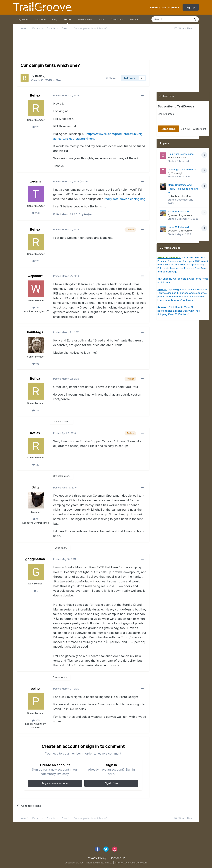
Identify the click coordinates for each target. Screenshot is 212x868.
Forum (68, 21)
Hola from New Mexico (181, 154)
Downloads (117, 19)
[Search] (171, 19)
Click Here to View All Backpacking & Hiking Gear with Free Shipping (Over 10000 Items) (179, 311)
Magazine (22, 19)
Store (101, 19)
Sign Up (191, 7)
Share (111, 78)
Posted (66, 95)
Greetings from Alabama (182, 169)
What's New (85, 19)
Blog (55, 19)
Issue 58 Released (178, 227)
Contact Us (118, 858)
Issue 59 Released (178, 211)
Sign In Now (111, 783)
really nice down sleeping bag (125, 199)
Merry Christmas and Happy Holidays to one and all (183, 189)
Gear (59, 80)
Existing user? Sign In (165, 7)
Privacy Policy (97, 858)
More (134, 19)
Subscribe (40, 19)
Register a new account (55, 783)
